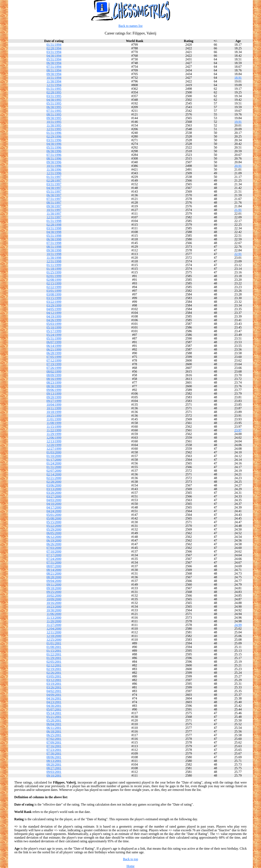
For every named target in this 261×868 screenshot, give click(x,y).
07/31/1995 (54, 111)
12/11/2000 (54, 632)
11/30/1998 (54, 258)
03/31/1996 (54, 140)
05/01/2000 (54, 515)
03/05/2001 (54, 676)
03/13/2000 (54, 489)
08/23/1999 (54, 382)
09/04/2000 (54, 581)
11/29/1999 (54, 434)
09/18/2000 (54, 588)
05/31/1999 (54, 338)
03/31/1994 (54, 52)
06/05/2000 (54, 533)
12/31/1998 (54, 261)
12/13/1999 (54, 441)
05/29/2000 (54, 529)
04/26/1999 (54, 320)
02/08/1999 (54, 280)
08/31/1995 (54, 114)
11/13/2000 (54, 618)
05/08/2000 (54, 518)
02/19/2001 (54, 669)
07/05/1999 (54, 357)
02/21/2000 (54, 478)
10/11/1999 (54, 408)
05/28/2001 (54, 720)
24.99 (238, 625)
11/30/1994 (54, 81)
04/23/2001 (54, 702)
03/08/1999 (54, 294)
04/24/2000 (54, 511)
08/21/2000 (54, 573)
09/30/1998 (54, 250)
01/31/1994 (54, 45)
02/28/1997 (54, 180)
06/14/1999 (54, 346)
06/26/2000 (54, 544)
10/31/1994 (54, 78)
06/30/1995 (54, 107)
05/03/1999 (54, 324)
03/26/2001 (54, 687)
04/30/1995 (54, 100)
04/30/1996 (54, 144)
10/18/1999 (54, 412)
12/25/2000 (54, 640)
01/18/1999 (54, 269)
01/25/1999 (54, 272)
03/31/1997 (54, 184)
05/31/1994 (54, 59)
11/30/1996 (54, 169)
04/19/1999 (54, 316)
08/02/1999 (54, 371)
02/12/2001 (54, 665)
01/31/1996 (54, 133)
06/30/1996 (54, 151)
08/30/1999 (54, 386)
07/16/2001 (54, 746)
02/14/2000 (54, 474)
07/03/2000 (54, 548)
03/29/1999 (54, 305)
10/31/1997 (54, 210)
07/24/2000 (54, 559)
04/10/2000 (54, 504)
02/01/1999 (54, 276)
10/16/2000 (54, 603)
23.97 (238, 430)
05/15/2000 (54, 522)
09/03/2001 (54, 772)
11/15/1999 (54, 427)
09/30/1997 (54, 206)
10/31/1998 (54, 254)
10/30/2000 (54, 610)
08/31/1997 (54, 203)
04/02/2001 (54, 691)
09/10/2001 (54, 775)
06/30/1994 (54, 63)
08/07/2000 (54, 566)
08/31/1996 (54, 158)
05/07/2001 (54, 709)
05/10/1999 (54, 327)
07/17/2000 (54, 555)
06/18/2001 (54, 731)
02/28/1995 (54, 92)
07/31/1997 (54, 199)
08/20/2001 (54, 764)
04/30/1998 (54, 232)
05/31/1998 (54, 236)
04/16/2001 (54, 698)
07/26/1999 (54, 368)
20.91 (238, 166)
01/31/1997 (54, 177)
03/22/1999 (54, 302)
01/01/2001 (54, 643)
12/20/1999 (54, 445)
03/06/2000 (54, 485)
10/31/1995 (54, 122)
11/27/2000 (54, 625)
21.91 (238, 210)
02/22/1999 (54, 287)
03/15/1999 (54, 298)
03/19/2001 (54, 684)
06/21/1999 (54, 349)
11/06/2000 (54, 614)
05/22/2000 (54, 526)
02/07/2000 (54, 471)
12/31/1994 (54, 85)
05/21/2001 (54, 717)
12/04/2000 (54, 629)
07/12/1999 (54, 360)
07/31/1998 (54, 243)
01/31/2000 (54, 467)
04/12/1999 (54, 313)
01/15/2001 (54, 651)
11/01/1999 (54, 419)
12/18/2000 (54, 636)
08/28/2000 (54, 577)
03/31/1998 (54, 228)
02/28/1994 (54, 48)
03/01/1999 (54, 291)
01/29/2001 (54, 658)
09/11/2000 (54, 584)
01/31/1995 (54, 89)
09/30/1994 (54, 74)
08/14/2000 (54, 570)
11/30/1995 (54, 125)
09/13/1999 (54, 393)
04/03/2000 (54, 500)
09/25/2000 (54, 592)
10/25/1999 (54, 416)
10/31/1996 (54, 166)
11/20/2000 (54, 621)
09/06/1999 (54, 390)
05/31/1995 (54, 103)
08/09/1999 (54, 375)
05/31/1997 (54, 191)
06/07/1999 (54, 342)
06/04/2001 (54, 724)
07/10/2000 (54, 551)
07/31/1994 (54, 67)
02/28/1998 (54, 225)
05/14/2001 (54, 713)
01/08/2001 (54, 647)
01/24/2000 (54, 463)
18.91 (238, 78)
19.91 (238, 122)
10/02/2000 (54, 596)
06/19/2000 (54, 540)
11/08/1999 (54, 423)
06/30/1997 (54, 195)
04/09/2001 (54, 695)
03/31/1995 (54, 96)
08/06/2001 (54, 757)
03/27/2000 (54, 496)
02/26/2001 (54, 673)
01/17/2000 (54, 460)
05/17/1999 (54, 331)
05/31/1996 (54, 147)
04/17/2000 (54, 507)
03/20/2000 (54, 493)
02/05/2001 (54, 662)
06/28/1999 (54, 353)
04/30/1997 (54, 188)
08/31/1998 (54, 247)
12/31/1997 (54, 217)
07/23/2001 (54, 750)
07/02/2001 (54, 739)
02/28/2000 (54, 482)
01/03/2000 (54, 452)
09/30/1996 (54, 162)
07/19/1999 (54, 364)
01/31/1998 (54, 221)
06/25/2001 (54, 735)
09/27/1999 (54, 401)
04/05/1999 (54, 309)
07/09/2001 (54, 742)
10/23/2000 (54, 607)
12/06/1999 (54, 438)
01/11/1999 (54, 265)
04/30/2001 (54, 706)
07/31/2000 (54, 562)
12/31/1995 (54, 129)
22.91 (238, 254)
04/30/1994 (54, 56)
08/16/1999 (54, 379)
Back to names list (130, 26)
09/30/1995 (54, 118)
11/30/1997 (54, 214)
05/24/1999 (54, 335)
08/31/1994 (54, 70)
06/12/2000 (54, 537)
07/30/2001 (54, 753)
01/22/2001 (54, 654)
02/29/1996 (54, 136)
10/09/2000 (54, 599)
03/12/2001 (54, 680)
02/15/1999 (54, 283)
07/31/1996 (54, 155)
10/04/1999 (54, 405)
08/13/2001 (54, 761)
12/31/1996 (54, 173)
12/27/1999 (54, 449)
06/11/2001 (54, 728)
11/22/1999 (54, 430)
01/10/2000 (54, 456)
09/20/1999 (54, 397)
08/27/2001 (54, 768)
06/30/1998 (54, 239)
